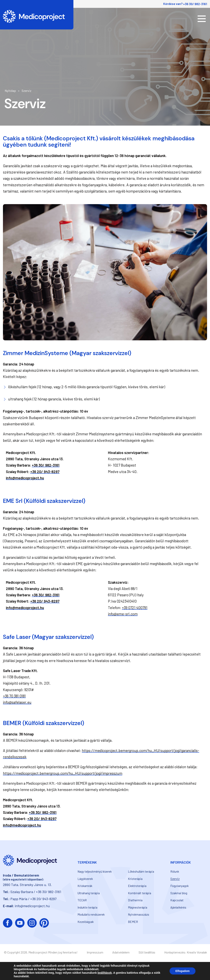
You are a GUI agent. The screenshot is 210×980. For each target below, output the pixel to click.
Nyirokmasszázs (139, 914)
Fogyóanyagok (179, 886)
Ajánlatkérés (178, 907)
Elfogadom (183, 971)
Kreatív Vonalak (197, 952)
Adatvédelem (121, 952)
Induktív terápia (87, 907)
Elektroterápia (137, 886)
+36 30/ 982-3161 (195, 4)
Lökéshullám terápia (141, 871)
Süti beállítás (147, 952)
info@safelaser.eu (17, 702)
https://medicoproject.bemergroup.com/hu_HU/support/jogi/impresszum (63, 773)
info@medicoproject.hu (25, 478)
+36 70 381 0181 (14, 696)
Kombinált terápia (140, 893)
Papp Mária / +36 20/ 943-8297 (33, 899)
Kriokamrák (85, 886)
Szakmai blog (179, 893)
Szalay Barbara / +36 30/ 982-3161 (36, 892)
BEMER (133, 922)
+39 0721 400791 (135, 608)
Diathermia (135, 900)
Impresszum (95, 952)
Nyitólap (10, 91)
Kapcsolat (177, 900)
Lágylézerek (85, 879)
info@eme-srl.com (123, 614)
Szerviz (175, 879)
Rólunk (175, 871)
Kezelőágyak (86, 922)
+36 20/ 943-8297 (45, 472)
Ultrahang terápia (89, 893)
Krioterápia (135, 879)
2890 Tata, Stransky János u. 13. (27, 885)
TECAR (82, 900)
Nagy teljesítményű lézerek (95, 871)
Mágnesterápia (138, 907)
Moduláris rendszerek (91, 914)
